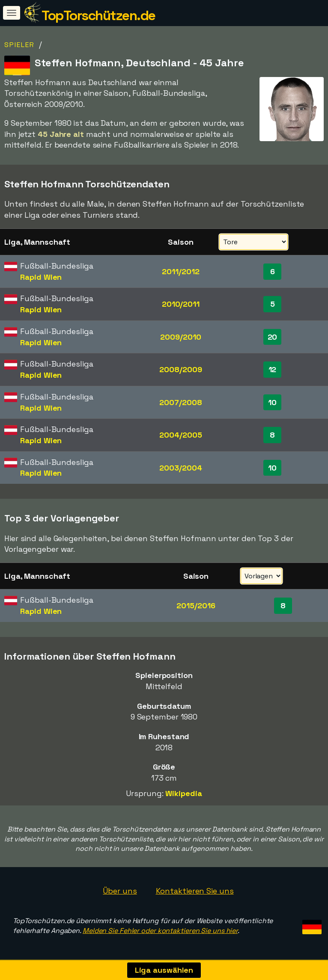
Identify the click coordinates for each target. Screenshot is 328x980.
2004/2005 (180, 435)
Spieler (19, 45)
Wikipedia (183, 793)
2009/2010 (180, 337)
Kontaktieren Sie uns (195, 891)
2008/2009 (180, 369)
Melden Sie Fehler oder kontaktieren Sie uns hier (160, 931)
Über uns (120, 891)
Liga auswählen (164, 970)
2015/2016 (196, 605)
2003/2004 (180, 468)
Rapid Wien (41, 277)
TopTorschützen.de (98, 15)
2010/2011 (181, 304)
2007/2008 (180, 402)
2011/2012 (180, 271)
